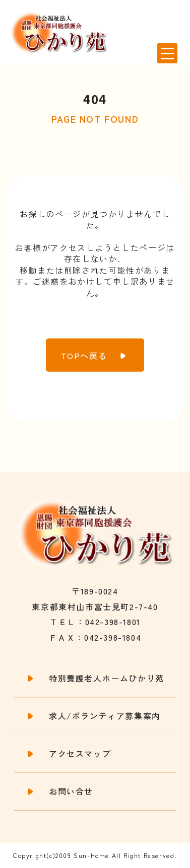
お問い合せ (71, 791)
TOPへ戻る (84, 356)
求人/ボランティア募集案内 (105, 716)
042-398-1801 (113, 622)
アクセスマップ (80, 754)
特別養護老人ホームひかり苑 (107, 678)
